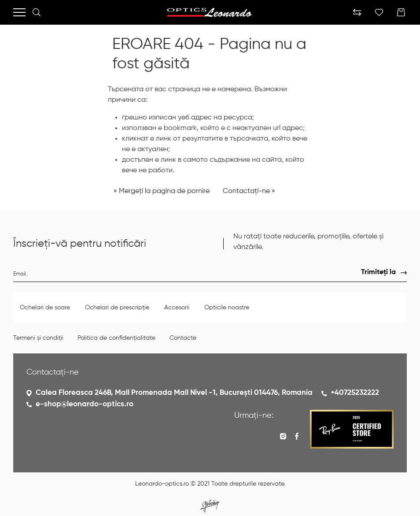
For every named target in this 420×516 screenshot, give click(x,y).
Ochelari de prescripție (118, 308)
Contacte (183, 338)
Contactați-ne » (249, 191)
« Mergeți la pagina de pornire (162, 191)
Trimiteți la (378, 272)
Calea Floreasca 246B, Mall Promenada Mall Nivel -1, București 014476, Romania (174, 393)
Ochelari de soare (46, 308)
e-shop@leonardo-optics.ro (85, 404)
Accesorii (178, 308)
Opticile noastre (227, 308)
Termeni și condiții (38, 338)
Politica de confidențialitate (116, 338)
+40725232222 (355, 393)
